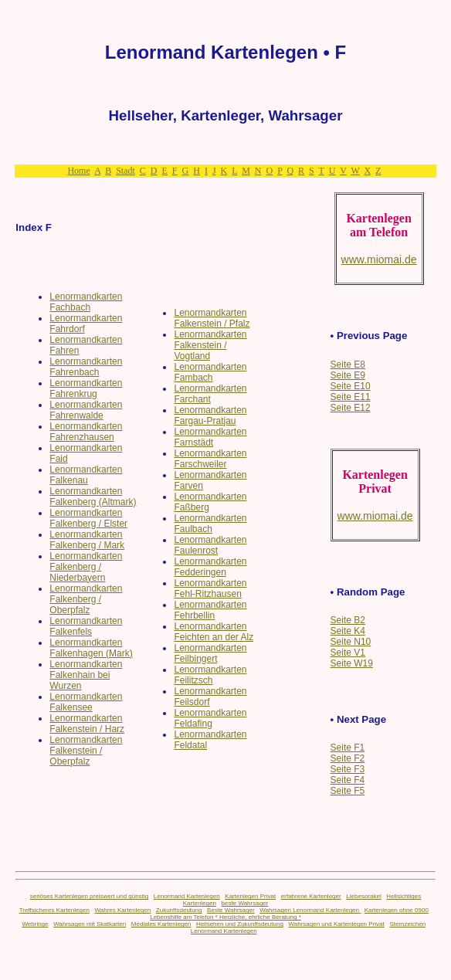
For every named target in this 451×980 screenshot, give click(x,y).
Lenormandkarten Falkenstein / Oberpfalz (86, 751)
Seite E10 (351, 386)
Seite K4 (348, 631)
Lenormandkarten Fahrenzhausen (86, 432)
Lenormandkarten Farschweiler (210, 459)
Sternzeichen (407, 924)
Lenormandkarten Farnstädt (210, 437)
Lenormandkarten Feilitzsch (210, 675)
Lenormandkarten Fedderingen (210, 567)
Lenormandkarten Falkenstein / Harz (87, 724)
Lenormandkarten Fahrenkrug (86, 388)
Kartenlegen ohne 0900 (397, 910)
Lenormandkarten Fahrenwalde (86, 410)
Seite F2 (348, 758)
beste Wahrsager (245, 903)
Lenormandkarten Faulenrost (210, 545)
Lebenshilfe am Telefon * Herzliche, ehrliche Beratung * (225, 917)
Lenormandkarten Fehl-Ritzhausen (210, 588)
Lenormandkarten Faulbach (210, 524)
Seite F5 (348, 791)
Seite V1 (348, 653)
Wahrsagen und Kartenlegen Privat (337, 924)
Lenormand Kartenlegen (187, 896)
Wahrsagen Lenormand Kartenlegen (310, 910)
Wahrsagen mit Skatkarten (90, 924)
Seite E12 (351, 408)
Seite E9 (348, 375)
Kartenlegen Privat (250, 896)
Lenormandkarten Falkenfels (86, 626)
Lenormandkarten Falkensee (86, 702)
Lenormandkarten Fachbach (86, 302)
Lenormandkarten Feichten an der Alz (214, 632)
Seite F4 (348, 780)
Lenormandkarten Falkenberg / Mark (87, 540)
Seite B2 (348, 620)
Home (78, 171)
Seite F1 (348, 748)
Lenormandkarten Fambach (210, 372)
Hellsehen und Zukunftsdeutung (240, 924)
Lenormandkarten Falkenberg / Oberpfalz (86, 599)
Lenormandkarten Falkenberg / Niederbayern (86, 567)
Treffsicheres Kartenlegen (54, 910)
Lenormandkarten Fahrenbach (86, 367)
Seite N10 (351, 642)
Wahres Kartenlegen (123, 910)
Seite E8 (348, 365)
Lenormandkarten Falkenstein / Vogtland (210, 345)
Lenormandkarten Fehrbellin (210, 610)
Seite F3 (348, 769)
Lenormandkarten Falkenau (86, 475)
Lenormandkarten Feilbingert (210, 653)
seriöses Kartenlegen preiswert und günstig (89, 896)
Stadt (125, 171)
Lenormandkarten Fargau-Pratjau (210, 415)
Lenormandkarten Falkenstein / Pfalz (212, 318)
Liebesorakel (363, 896)
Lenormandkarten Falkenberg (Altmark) (93, 497)
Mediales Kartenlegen (161, 924)
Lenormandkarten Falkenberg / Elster (88, 518)
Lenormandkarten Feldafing (210, 718)
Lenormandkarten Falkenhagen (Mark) (91, 648)
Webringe (35, 924)
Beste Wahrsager (231, 910)
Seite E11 (351, 397)
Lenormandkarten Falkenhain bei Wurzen (86, 675)
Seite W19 (352, 663)
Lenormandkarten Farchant (210, 394)
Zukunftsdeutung (179, 910)
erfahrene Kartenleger (311, 896)
